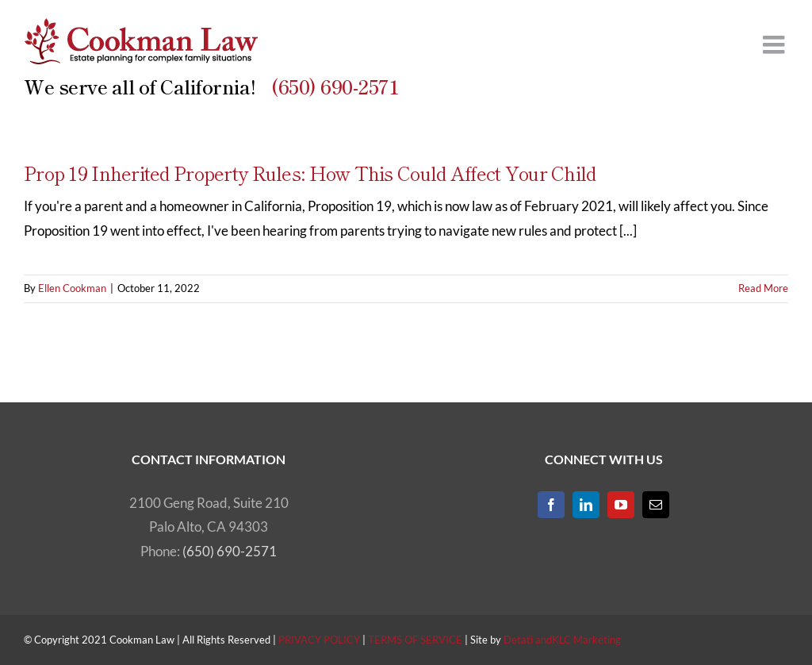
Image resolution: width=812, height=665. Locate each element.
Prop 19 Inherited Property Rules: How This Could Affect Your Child (310, 173)
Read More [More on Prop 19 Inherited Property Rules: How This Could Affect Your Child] (763, 288)
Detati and (528, 640)
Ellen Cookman (72, 288)
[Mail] (656, 505)
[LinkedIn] (586, 505)
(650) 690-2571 (335, 86)
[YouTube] (621, 505)
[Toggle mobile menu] (776, 44)
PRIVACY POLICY (319, 640)
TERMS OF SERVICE (415, 640)
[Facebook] (551, 505)
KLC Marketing (586, 640)
